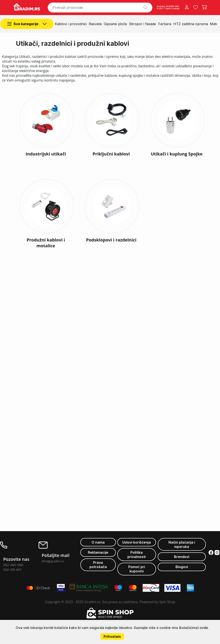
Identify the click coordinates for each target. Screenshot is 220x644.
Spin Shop (167, 602)
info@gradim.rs (53, 561)
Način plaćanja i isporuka (182, 544)
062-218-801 (12, 570)
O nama (98, 542)
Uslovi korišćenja (137, 542)
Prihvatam (112, 636)
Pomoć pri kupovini (137, 569)
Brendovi (182, 557)
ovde (204, 628)
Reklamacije (98, 552)
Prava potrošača (98, 565)
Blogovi (182, 567)
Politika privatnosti (137, 555)
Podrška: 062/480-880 (168, 6)
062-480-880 (13, 565)
